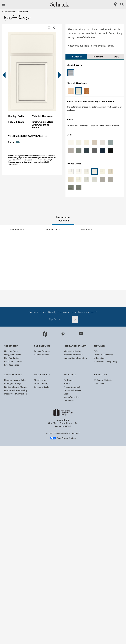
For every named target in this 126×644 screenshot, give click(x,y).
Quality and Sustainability (16, 390)
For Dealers (69, 380)
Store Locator (40, 380)
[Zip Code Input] (75, 320)
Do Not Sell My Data (73, 390)
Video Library (100, 358)
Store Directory (41, 383)
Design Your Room (13, 355)
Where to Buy (42, 375)
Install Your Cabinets (13, 362)
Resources (100, 346)
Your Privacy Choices (63, 438)
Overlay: (13, 116)
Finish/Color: (39, 122)
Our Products (9, 12)
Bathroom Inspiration (73, 355)
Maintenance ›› (17, 230)
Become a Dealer (42, 387)
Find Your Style (11, 351)
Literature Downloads (103, 355)
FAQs (96, 351)
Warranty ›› (86, 230)
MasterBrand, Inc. (72, 397)
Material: (37, 116)
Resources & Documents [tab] (63, 219)
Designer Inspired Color (15, 380)
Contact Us (69, 401)
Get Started (11, 346)
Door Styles (23, 12)
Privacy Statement (72, 387)
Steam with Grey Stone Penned (97, 101)
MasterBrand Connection (15, 394)
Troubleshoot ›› (53, 230)
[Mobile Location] (115, 4)
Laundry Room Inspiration (75, 358)
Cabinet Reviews (42, 355)
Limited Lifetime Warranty (16, 387)
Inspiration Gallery (75, 346)
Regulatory (100, 375)
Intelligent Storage (13, 383)
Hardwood (82, 83)
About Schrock (13, 375)
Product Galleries (42, 351)
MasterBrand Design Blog (105, 362)
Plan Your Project (12, 358)
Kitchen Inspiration (72, 351)
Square (78, 65)
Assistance (70, 375)
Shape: (12, 122)
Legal (66, 394)
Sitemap (67, 383)
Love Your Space (12, 365)
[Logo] (60, 6)
